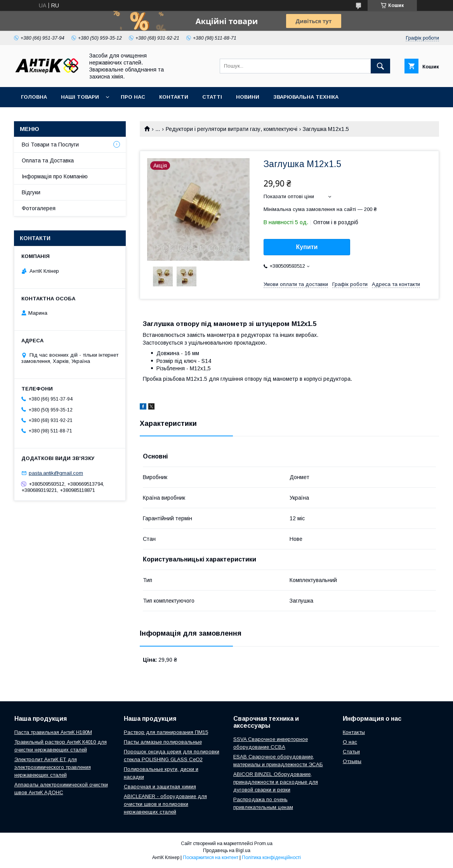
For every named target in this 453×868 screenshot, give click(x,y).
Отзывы (352, 761)
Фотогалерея (39, 208)
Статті (212, 97)
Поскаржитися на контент (211, 858)
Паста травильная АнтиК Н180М (53, 732)
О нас (350, 742)
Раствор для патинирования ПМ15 (166, 732)
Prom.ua (263, 844)
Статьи (351, 752)
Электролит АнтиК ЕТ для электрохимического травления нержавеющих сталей (53, 767)
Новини (248, 97)
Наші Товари (80, 97)
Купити (307, 247)
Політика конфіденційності (271, 858)
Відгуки (31, 192)
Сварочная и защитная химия (160, 787)
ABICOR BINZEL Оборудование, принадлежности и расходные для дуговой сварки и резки (276, 782)
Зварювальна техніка (306, 97)
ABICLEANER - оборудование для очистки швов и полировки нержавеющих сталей (165, 804)
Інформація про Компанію (55, 176)
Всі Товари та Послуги (50, 145)
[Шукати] (380, 66)
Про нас (133, 97)
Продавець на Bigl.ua (227, 851)
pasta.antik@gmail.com (56, 473)
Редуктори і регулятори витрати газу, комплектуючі (232, 129)
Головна (34, 97)
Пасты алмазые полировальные (163, 742)
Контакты (354, 732)
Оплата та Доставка (48, 160)
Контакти (174, 97)
